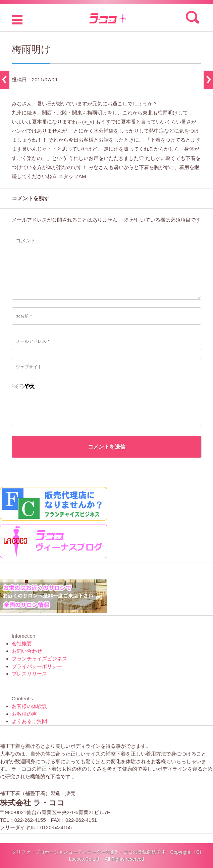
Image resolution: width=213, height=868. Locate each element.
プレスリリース (29, 674)
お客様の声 (24, 714)
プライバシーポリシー (37, 666)
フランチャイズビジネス (39, 659)
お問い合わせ (27, 651)
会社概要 (22, 644)
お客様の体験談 (29, 706)
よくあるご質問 (29, 721)
